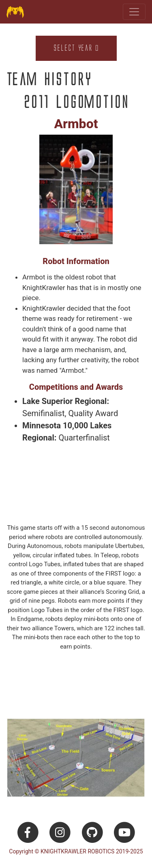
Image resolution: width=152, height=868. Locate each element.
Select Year (76, 48)
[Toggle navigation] (134, 12)
